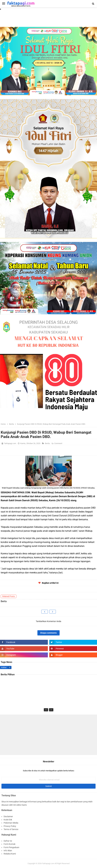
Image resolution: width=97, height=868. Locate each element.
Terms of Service (11, 829)
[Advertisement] (48, 735)
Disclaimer (8, 816)
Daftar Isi (8, 841)
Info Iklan (8, 851)
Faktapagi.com (48, 863)
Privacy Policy (10, 826)
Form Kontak (9, 844)
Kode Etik (8, 820)
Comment (58, 443)
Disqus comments (48, 633)
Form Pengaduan (11, 847)
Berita (48, 443)
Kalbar (4, 667)
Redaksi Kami (10, 854)
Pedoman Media (11, 823)
